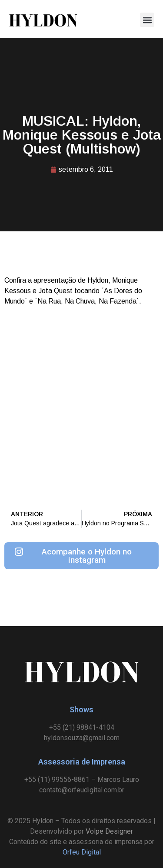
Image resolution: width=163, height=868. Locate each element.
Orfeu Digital (82, 852)
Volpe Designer (109, 831)
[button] (147, 20)
